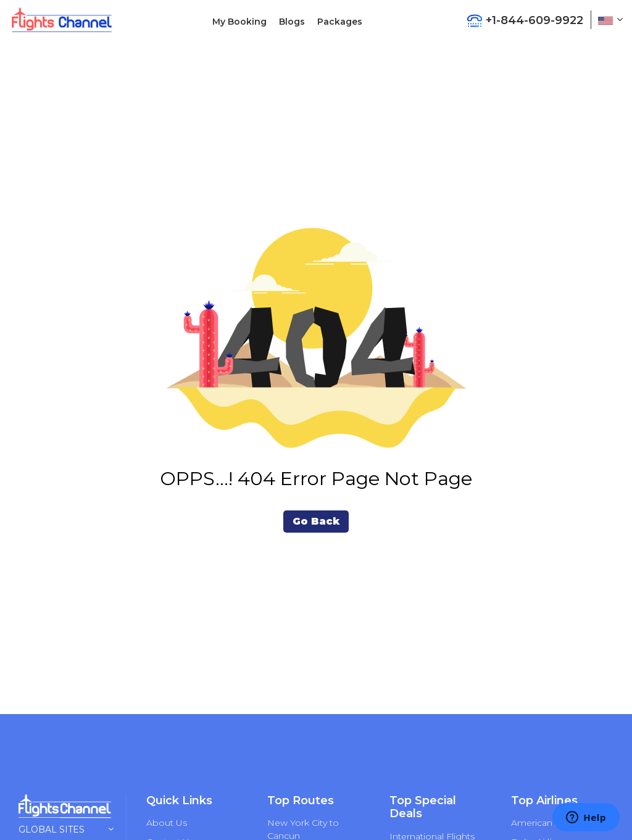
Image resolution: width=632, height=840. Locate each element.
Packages (340, 22)
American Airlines (548, 823)
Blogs (292, 22)
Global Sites (66, 830)
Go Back (316, 521)
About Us (167, 823)
